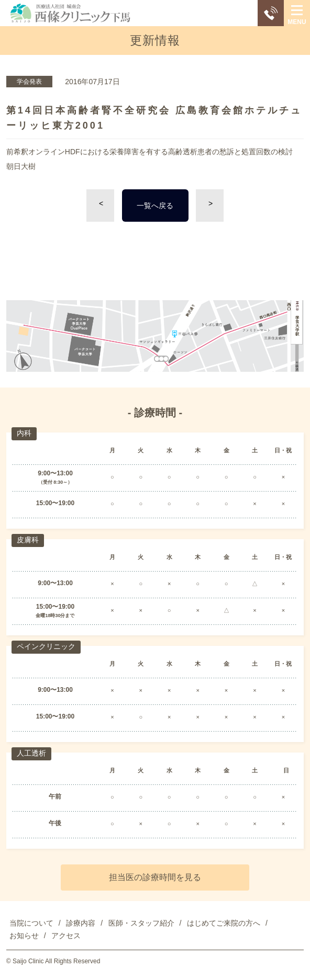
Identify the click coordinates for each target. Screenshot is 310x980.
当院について (31, 923)
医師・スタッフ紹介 (141, 923)
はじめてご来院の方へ (224, 923)
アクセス (66, 936)
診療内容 (81, 923)
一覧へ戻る (155, 206)
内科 (24, 433)
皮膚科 (28, 540)
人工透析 (31, 753)
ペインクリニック (46, 646)
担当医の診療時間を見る (155, 877)
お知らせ (24, 936)
